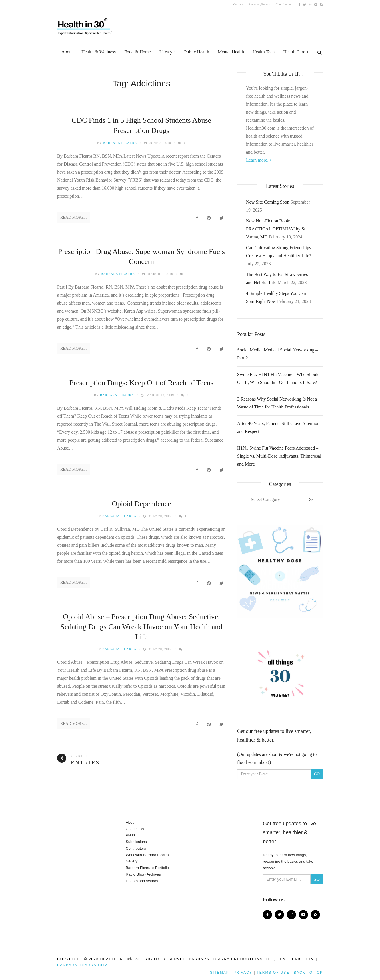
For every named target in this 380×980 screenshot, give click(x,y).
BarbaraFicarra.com (82, 965)
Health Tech (264, 52)
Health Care (294, 52)
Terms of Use (273, 973)
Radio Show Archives (143, 874)
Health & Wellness (99, 52)
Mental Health (231, 52)
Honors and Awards (142, 881)
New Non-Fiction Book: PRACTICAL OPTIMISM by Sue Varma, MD (277, 229)
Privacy (243, 973)
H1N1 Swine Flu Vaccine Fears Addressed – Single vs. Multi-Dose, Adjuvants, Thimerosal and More (279, 456)
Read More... (74, 217)
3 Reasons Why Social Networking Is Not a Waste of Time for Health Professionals (277, 403)
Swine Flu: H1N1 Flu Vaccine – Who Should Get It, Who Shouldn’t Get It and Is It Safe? (278, 378)
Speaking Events (259, 4)
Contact (238, 4)
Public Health (197, 52)
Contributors (283, 4)
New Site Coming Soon (268, 202)
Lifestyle (168, 52)
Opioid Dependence (141, 504)
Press (130, 835)
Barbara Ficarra (120, 143)
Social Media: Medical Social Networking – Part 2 (277, 354)
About (67, 52)
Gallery (132, 861)
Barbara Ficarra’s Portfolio (147, 868)
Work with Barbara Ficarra (147, 855)
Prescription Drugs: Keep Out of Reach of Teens (141, 383)
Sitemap (219, 973)
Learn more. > (259, 160)
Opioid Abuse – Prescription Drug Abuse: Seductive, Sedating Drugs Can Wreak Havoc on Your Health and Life (142, 627)
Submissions (136, 842)
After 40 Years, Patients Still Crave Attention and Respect (278, 427)
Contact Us (135, 829)
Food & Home (137, 52)
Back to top (308, 973)
